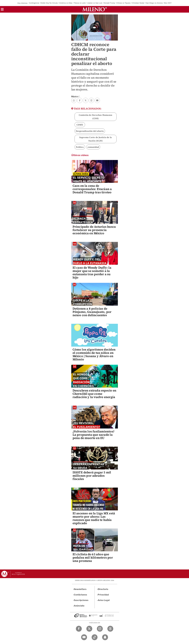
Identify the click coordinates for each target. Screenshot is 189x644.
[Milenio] (95, 9)
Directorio (103, 589)
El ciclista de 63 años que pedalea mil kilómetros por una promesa (93, 558)
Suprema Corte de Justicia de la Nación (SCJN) (95, 139)
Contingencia (34, 3)
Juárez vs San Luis (95, 3)
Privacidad (103, 595)
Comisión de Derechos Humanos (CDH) (96, 117)
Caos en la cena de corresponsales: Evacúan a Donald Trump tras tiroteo (92, 189)
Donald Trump (109, 3)
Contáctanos (81, 595)
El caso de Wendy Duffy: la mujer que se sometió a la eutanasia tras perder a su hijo (92, 273)
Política (80, 147)
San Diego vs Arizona (154, 3)
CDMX (80, 125)
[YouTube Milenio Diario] (84, 637)
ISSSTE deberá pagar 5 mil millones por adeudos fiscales (92, 476)
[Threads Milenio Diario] (110, 629)
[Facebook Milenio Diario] (79, 629)
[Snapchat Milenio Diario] (105, 637)
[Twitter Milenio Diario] (89, 629)
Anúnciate (79, 606)
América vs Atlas (66, 3)
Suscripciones (81, 600)
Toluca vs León (80, 3)
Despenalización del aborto (90, 131)
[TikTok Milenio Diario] (95, 637)
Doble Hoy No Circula (49, 3)
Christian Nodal (138, 3)
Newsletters (80, 589)
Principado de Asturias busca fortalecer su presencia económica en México (94, 230)
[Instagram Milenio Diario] (100, 629)
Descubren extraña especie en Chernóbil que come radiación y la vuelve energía (94, 394)
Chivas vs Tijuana (124, 3)
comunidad (93, 147)
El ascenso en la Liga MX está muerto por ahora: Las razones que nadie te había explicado (94, 518)
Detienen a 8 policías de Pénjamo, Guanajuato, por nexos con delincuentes (92, 312)
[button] (2, 10)
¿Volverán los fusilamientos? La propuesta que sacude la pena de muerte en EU (94, 435)
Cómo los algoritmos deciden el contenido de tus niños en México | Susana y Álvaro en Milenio (94, 354)
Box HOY (168, 3)
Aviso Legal (104, 600)
